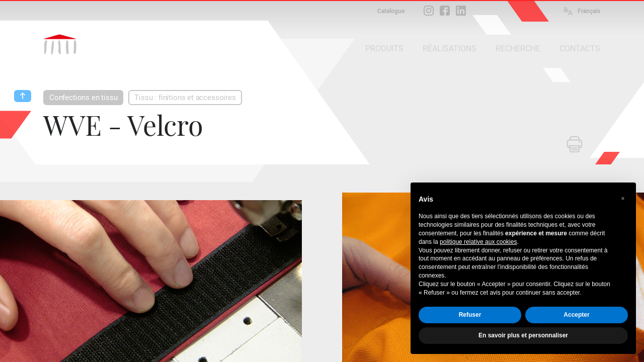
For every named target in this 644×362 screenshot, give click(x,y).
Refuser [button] (470, 315)
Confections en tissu (83, 98)
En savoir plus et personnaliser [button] (523, 335)
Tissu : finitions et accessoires (185, 98)
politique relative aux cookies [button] (478, 242)
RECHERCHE (518, 49)
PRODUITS (384, 49)
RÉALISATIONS (450, 49)
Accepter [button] (576, 315)
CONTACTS (580, 49)
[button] (623, 199)
